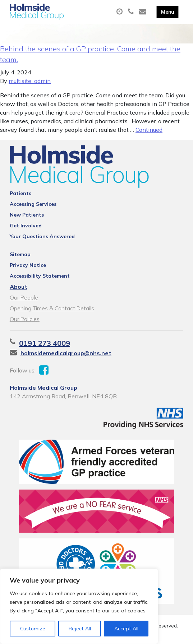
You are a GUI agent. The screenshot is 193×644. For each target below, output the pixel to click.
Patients (20, 193)
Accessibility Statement (40, 276)
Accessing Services (33, 204)
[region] (79, 606)
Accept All (126, 629)
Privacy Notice (28, 265)
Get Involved (26, 226)
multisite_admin (30, 81)
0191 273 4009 (45, 343)
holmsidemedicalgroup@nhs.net (66, 353)
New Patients (27, 215)
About (19, 287)
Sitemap (20, 254)
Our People (24, 297)
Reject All (80, 629)
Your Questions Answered (42, 236)
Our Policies (25, 319)
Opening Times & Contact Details (52, 308)
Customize (33, 629)
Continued (149, 130)
